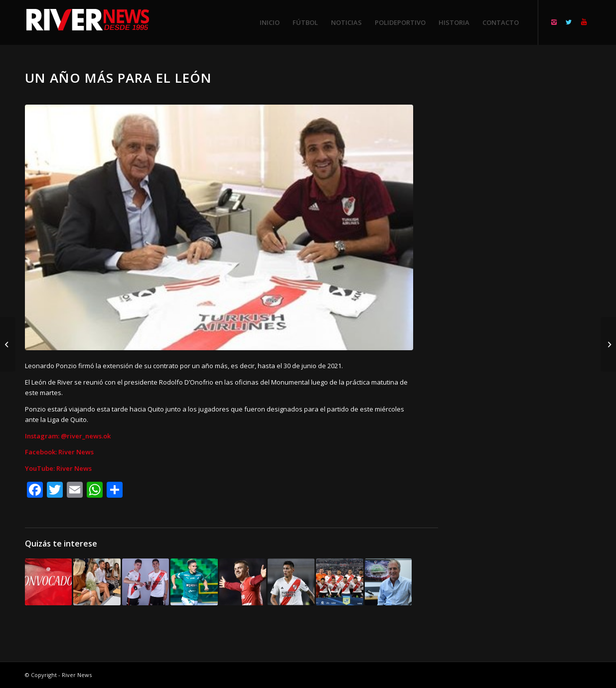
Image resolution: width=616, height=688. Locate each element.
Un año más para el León (118, 78)
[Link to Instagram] (554, 22)
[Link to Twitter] (569, 22)
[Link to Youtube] (584, 22)
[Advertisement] (527, 219)
